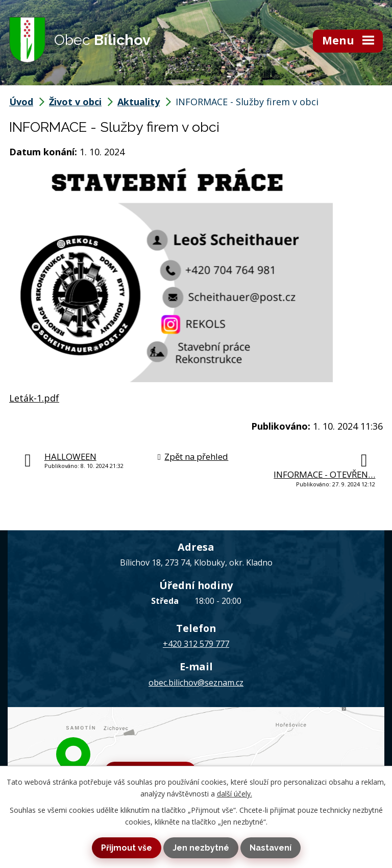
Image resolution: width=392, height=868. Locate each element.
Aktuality (139, 102)
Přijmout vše (127, 848)
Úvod (21, 102)
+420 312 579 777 (196, 644)
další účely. (235, 794)
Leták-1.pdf (34, 398)
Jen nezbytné (201, 848)
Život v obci (75, 102)
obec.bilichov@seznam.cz (196, 683)
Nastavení (271, 848)
